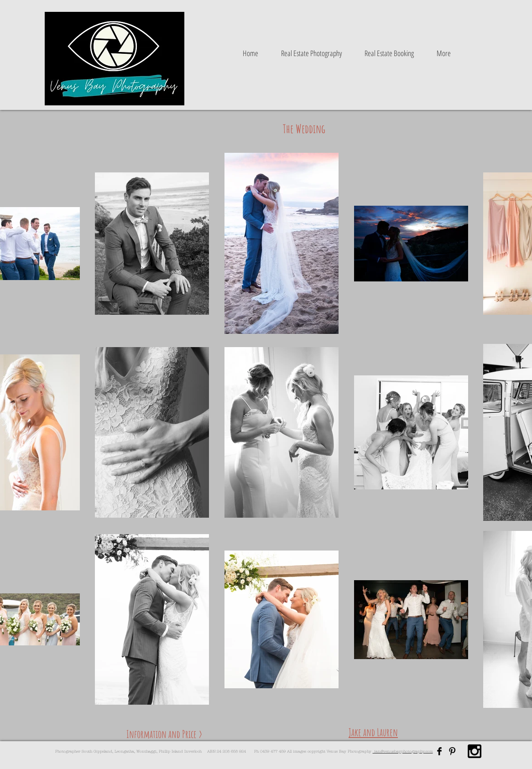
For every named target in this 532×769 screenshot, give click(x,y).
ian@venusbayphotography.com (403, 751)
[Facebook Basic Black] (439, 751)
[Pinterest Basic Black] (452, 751)
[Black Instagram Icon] (475, 751)
